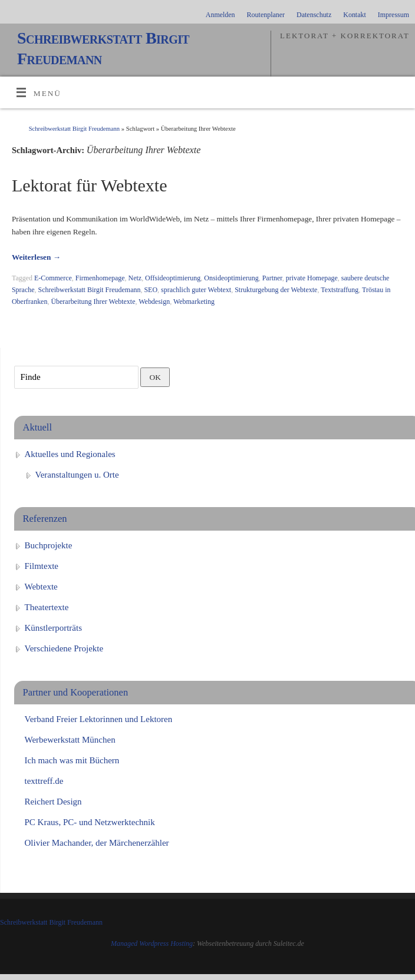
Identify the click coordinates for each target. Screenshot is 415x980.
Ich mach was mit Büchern (72, 760)
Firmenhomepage (100, 278)
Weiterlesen (36, 257)
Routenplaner (266, 15)
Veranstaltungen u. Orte (77, 475)
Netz (135, 278)
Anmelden (220, 15)
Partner (272, 278)
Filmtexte (42, 566)
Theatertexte (47, 607)
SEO (151, 290)
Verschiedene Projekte (64, 648)
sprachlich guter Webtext (196, 290)
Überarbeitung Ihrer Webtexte (93, 302)
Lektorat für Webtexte (90, 185)
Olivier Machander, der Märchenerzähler (97, 843)
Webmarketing (194, 302)
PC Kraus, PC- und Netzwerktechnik (90, 822)
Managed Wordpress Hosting (152, 943)
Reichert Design (53, 802)
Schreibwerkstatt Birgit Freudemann (103, 48)
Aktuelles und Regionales (70, 454)
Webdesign (154, 302)
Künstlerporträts (53, 628)
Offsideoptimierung (173, 278)
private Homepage (312, 278)
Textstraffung (340, 290)
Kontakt (355, 15)
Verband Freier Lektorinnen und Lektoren (99, 719)
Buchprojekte (49, 545)
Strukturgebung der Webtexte (276, 290)
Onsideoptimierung (231, 278)
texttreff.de (44, 781)
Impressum (393, 15)
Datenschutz (314, 15)
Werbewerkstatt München (70, 740)
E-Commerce (53, 278)
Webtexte (41, 587)
